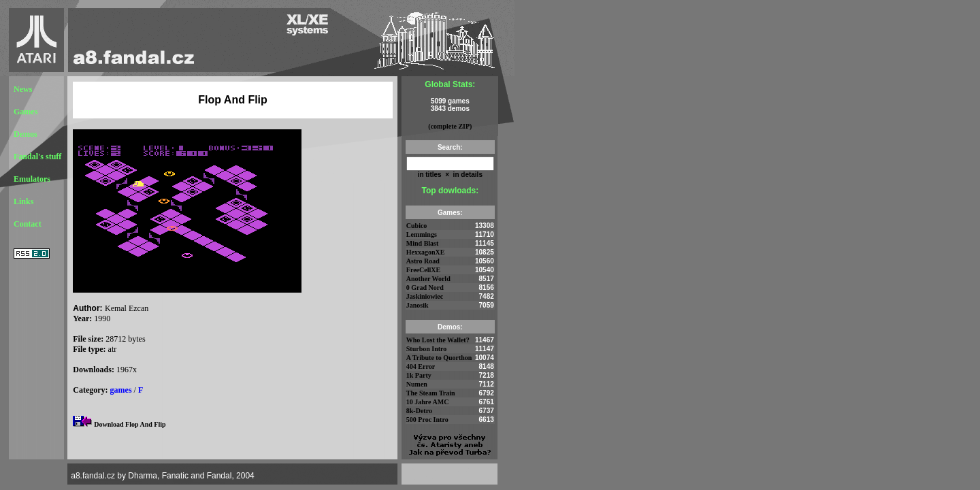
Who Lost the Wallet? (438, 340)
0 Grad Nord (425, 288)
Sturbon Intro (427, 349)
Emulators (32, 179)
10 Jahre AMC (428, 402)
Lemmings (422, 234)
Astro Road (423, 261)
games (121, 390)
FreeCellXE (423, 270)
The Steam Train (431, 393)
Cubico (417, 226)
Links (23, 201)
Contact (28, 224)
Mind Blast (423, 243)
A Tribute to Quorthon (439, 358)
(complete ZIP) (450, 126)
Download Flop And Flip (130, 424)
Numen (417, 384)
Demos (26, 134)
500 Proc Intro (427, 420)
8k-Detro (419, 411)
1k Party (419, 375)
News (23, 89)
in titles (430, 175)
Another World (428, 279)
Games (26, 112)
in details (467, 175)
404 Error (421, 366)
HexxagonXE (426, 252)
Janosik (418, 305)
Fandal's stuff (37, 157)
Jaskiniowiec (425, 296)
